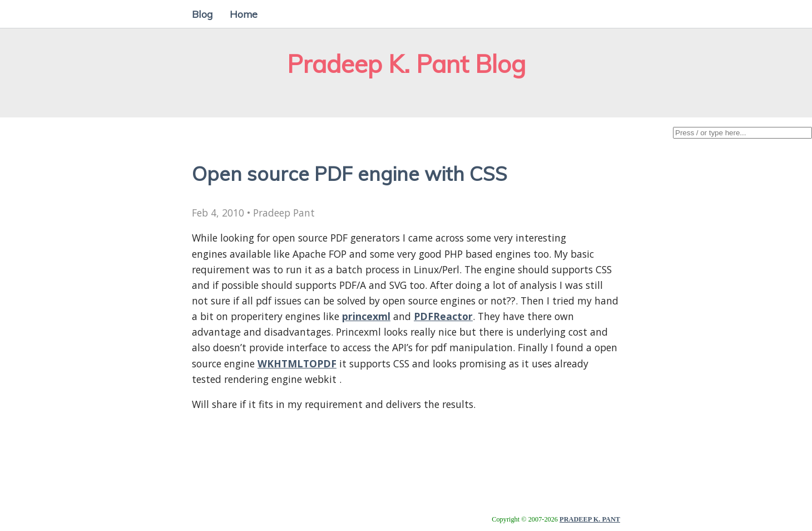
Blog (202, 14)
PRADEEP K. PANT (590, 519)
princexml (366, 316)
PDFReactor (443, 316)
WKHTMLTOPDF (297, 363)
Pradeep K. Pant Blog (406, 64)
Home (244, 14)
